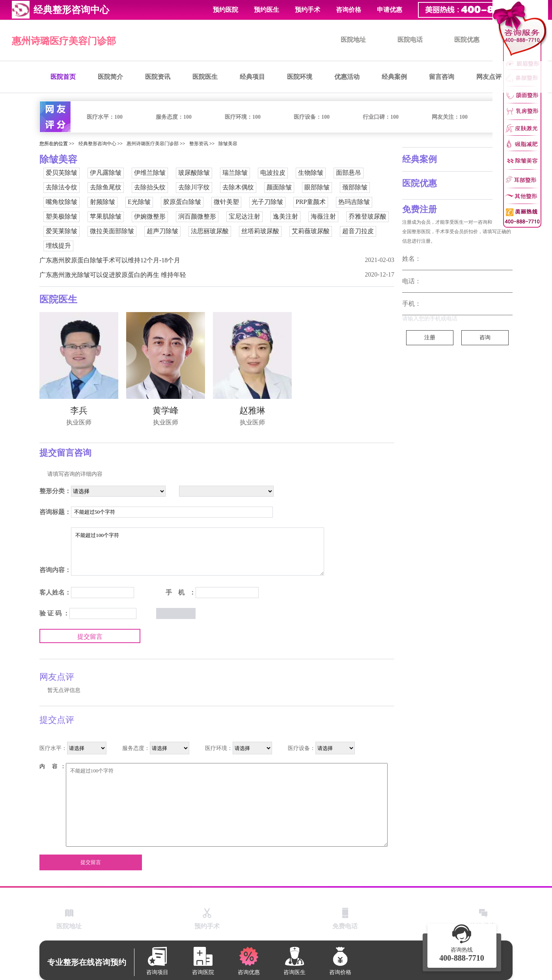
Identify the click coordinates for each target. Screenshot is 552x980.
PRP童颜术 (311, 202)
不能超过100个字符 (198, 552)
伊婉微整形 (150, 216)
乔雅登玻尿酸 (367, 216)
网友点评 (489, 77)
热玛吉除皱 (354, 202)
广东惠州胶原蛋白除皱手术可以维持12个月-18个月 (110, 260)
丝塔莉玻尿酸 (260, 231)
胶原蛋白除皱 (182, 202)
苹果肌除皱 (106, 216)
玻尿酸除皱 (194, 173)
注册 (430, 338)
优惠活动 (347, 77)
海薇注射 (323, 216)
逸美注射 (285, 216)
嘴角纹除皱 (62, 202)
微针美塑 (226, 202)
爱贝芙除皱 (62, 173)
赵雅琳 (252, 411)
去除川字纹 (194, 187)
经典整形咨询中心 (97, 144)
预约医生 (267, 10)
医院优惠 (467, 40)
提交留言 (90, 637)
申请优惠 (390, 10)
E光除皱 (139, 202)
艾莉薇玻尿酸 (311, 231)
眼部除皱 (317, 187)
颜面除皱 (279, 187)
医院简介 (110, 77)
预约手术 (308, 10)
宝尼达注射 (244, 216)
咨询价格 (349, 10)
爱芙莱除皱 (62, 231)
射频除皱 (103, 202)
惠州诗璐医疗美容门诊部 (64, 41)
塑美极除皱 (62, 216)
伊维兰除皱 (150, 173)
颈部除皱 (355, 187)
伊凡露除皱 (106, 173)
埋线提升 (58, 246)
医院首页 (63, 77)
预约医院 (226, 10)
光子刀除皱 (267, 202)
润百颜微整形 (197, 216)
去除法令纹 (62, 187)
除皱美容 (228, 144)
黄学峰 (166, 411)
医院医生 (205, 77)
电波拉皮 (273, 173)
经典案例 (394, 77)
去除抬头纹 (150, 187)
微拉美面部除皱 (112, 231)
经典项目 (252, 77)
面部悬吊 (349, 173)
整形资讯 (199, 144)
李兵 (79, 411)
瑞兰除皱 (235, 173)
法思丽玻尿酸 (210, 231)
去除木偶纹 (238, 187)
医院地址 (353, 40)
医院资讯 (158, 77)
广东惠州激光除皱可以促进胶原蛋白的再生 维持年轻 (113, 275)
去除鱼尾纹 (106, 187)
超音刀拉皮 (358, 231)
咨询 (485, 338)
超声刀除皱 (162, 231)
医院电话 (410, 40)
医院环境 (300, 77)
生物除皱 (311, 173)
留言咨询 (442, 77)
